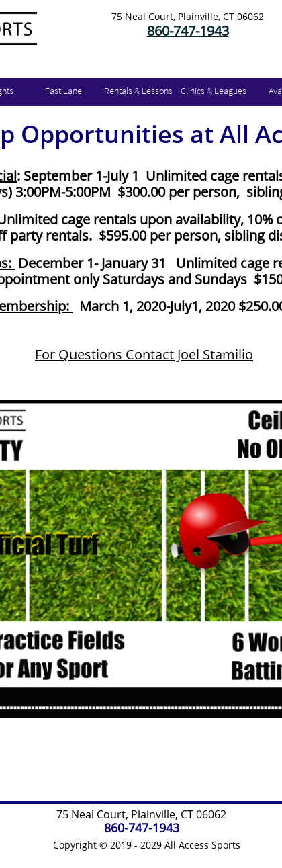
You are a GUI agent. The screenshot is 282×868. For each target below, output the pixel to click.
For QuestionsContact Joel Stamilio (144, 354)
